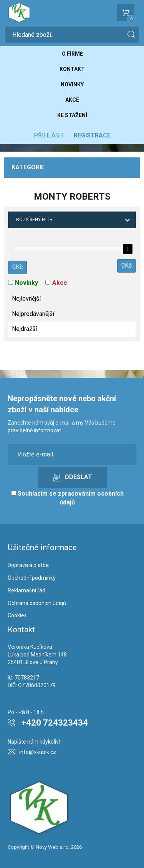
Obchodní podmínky (32, 578)
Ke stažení (72, 115)
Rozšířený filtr (34, 220)
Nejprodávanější (33, 314)
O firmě (72, 54)
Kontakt (72, 69)
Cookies (17, 615)
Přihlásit (49, 135)
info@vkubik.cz (38, 752)
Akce (72, 100)
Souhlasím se (67, 498)
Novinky (72, 84)
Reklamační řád (26, 590)
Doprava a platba (28, 565)
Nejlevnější (26, 298)
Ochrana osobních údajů (37, 603)
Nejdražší (24, 329)
